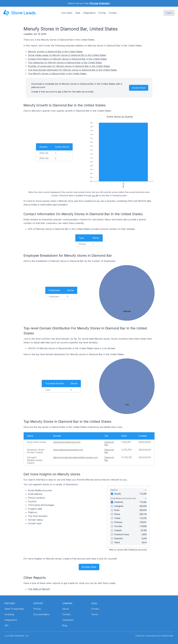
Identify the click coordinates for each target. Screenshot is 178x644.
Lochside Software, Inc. (17, 636)
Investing (9, 614)
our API (95, 195)
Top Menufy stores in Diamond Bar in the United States (57, 74)
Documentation (41, 614)
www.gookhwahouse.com (67, 442)
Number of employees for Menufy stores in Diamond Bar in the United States (69, 66)
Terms (95, 614)
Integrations (89, 13)
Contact (113, 13)
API (6, 625)
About (66, 609)
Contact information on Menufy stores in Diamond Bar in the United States (67, 59)
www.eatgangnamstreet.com (68, 450)
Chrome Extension (100, 3)
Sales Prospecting (14, 609)
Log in (169, 13)
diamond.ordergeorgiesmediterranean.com (75, 457)
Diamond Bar (109, 443)
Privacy (95, 609)
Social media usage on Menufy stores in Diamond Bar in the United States (67, 55)
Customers (68, 620)
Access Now (139, 88)
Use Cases (67, 13)
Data (78, 13)
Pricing (102, 13)
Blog (65, 625)
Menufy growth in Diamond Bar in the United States (55, 52)
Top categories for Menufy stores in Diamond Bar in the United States (65, 63)
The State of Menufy (39, 589)
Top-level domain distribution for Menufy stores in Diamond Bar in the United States (72, 70)
